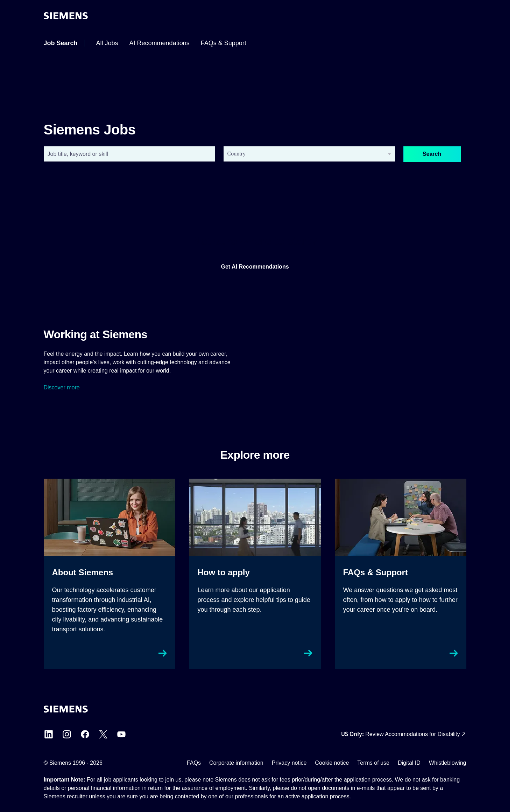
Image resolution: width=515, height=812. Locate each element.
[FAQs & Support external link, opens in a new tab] (401, 574)
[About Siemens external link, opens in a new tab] (110, 574)
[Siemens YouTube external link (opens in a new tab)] (121, 734)
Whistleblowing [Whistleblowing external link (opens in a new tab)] (448, 763)
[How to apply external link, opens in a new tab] (255, 574)
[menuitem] (61, 43)
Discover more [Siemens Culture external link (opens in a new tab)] (62, 387)
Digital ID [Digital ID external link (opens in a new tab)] (409, 763)
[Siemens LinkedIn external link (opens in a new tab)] (49, 734)
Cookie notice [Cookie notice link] (332, 763)
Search (432, 154)
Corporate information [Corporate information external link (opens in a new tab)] (236, 763)
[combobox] (129, 154)
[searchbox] (304, 154)
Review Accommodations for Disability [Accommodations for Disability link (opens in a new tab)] (412, 734)
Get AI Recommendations (255, 267)
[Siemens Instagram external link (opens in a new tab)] (67, 734)
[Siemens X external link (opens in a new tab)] (103, 734)
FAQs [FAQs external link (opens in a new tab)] (194, 763)
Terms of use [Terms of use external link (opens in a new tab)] (373, 763)
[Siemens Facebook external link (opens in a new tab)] (85, 734)
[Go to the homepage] (66, 16)
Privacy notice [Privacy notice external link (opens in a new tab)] (289, 763)
